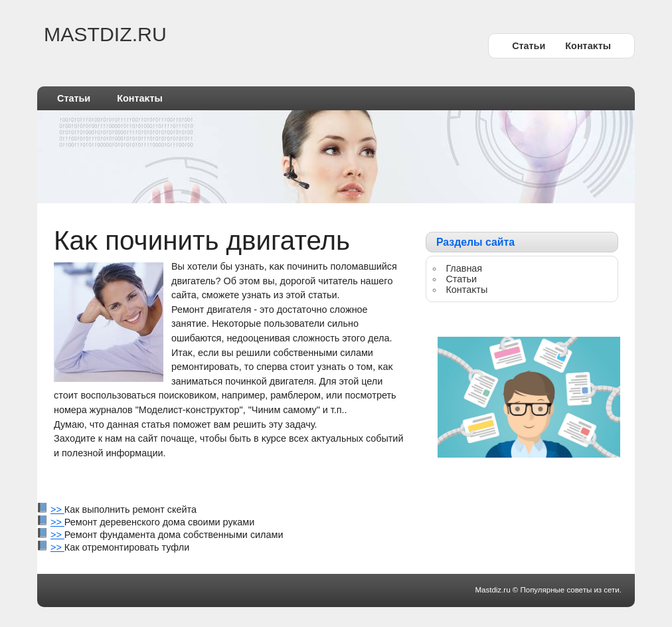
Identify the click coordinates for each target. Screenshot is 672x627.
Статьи (529, 46)
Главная (464, 268)
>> (57, 509)
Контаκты (588, 46)
